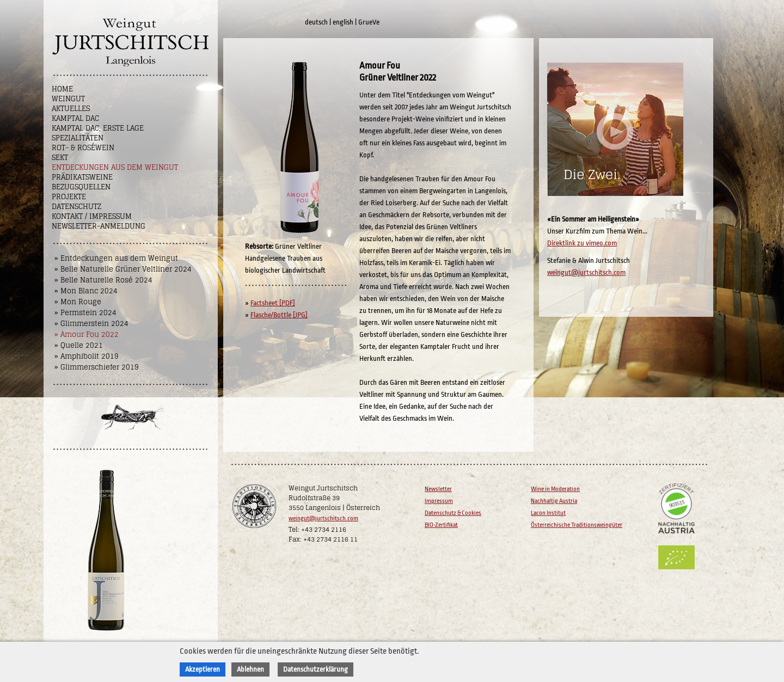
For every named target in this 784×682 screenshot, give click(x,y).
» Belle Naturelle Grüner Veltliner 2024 (123, 269)
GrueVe (369, 22)
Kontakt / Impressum (92, 216)
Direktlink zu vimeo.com (582, 243)
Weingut (68, 99)
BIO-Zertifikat (441, 525)
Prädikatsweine (82, 177)
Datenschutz (76, 207)
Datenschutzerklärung (316, 669)
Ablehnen (250, 669)
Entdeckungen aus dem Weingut (115, 167)
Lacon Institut (548, 513)
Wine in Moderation (555, 489)
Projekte (69, 197)
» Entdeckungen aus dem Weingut (116, 258)
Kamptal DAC (75, 118)
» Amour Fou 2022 (87, 334)
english (343, 22)
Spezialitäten (78, 138)
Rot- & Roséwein (83, 148)
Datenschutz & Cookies (453, 513)
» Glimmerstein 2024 (91, 324)
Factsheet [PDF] (273, 303)
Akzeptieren (203, 669)
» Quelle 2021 (79, 345)
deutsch (316, 22)
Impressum (439, 501)
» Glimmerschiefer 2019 (97, 367)
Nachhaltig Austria (554, 501)
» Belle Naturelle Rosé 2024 (103, 280)
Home (62, 89)
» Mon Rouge (78, 302)
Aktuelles (71, 109)
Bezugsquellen (81, 187)
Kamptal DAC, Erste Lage (98, 128)
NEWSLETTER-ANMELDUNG (99, 226)
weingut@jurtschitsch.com (586, 272)
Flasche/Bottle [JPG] (279, 315)
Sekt (60, 158)
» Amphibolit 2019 (87, 356)
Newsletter (438, 489)
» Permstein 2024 (85, 313)
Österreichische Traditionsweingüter (577, 525)
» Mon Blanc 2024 (86, 291)
